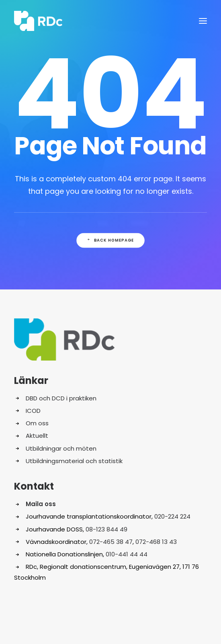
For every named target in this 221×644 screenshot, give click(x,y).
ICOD (33, 411)
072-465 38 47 (111, 542)
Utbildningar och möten (61, 448)
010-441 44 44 (127, 554)
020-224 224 (172, 516)
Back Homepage (110, 240)
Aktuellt (37, 436)
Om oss (37, 423)
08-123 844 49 (106, 529)
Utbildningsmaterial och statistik (74, 461)
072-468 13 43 (156, 542)
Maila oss (41, 504)
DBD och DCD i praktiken (61, 398)
